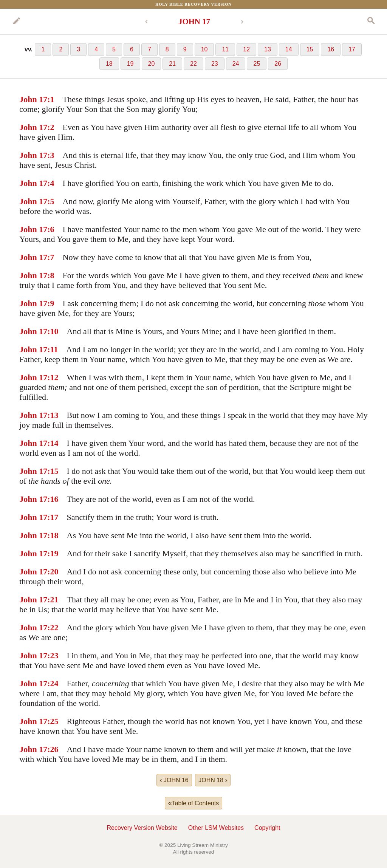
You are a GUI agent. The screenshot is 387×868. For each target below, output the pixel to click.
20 (152, 64)
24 (236, 64)
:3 (51, 155)
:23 (53, 655)
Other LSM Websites (216, 828)
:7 (51, 257)
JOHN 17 (194, 21)
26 (278, 64)
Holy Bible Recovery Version (193, 4)
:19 (53, 553)
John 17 (33, 99)
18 (109, 64)
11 (225, 49)
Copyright (267, 828)
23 (215, 64)
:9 (51, 303)
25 (257, 64)
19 (130, 64)
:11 (53, 349)
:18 (53, 535)
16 (331, 49)
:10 (53, 331)
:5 (51, 201)
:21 (53, 600)
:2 (51, 127)
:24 (53, 683)
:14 (53, 443)
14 (289, 49)
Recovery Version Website (142, 828)
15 (310, 49)
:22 (53, 627)
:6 (51, 229)
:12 (53, 377)
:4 (51, 183)
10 (204, 49)
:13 (53, 415)
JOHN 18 (213, 780)
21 (172, 64)
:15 (53, 471)
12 (246, 49)
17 (352, 49)
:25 (53, 721)
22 (193, 64)
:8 (51, 275)
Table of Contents (193, 803)
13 (268, 49)
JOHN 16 (174, 780)
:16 (53, 499)
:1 (51, 99)
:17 (53, 517)
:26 (53, 749)
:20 (53, 572)
